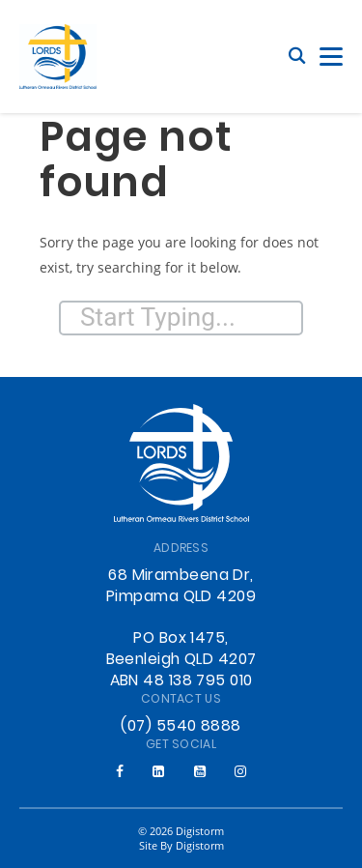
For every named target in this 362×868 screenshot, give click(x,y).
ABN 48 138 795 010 (181, 681)
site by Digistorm (181, 845)
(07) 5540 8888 (181, 727)
